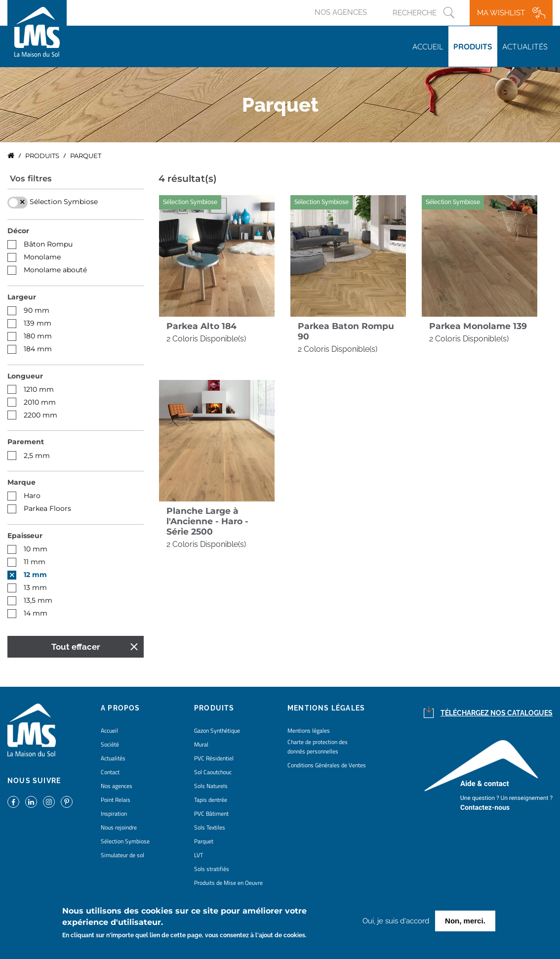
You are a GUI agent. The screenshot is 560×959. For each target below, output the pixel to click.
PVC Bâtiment (211, 813)
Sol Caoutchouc (213, 772)
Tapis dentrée (211, 800)
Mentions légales (309, 730)
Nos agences (341, 12)
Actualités (525, 46)
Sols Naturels (211, 786)
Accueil (428, 46)
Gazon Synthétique (217, 730)
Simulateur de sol (122, 855)
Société (110, 744)
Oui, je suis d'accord (396, 921)
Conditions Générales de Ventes (327, 765)
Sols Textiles (210, 827)
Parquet (204, 841)
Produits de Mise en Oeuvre (228, 883)
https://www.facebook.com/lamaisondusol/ (13, 802)
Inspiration (114, 813)
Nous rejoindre (119, 827)
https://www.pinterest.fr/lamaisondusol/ (67, 802)
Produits (473, 46)
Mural (201, 744)
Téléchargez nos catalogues (497, 713)
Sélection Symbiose (125, 841)
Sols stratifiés (212, 869)
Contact (110, 772)
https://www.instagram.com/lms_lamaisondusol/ (49, 802)
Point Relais (116, 800)
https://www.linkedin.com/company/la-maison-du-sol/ (31, 802)
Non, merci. (465, 921)
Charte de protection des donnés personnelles (318, 747)
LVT (199, 855)
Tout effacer (76, 647)
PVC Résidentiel (214, 758)
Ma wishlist (501, 13)
